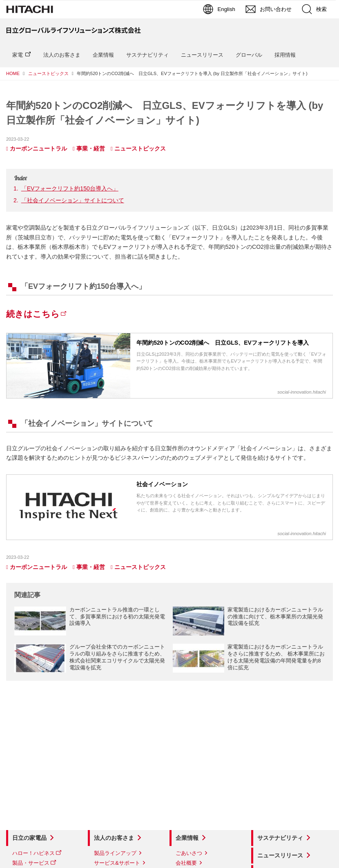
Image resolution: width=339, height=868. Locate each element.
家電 (18, 55)
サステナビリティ (147, 55)
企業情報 (103, 55)
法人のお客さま (62, 55)
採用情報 (285, 55)
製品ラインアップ (115, 853)
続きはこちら (33, 314)
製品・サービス (31, 863)
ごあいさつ (189, 853)
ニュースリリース (202, 55)
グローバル (249, 55)
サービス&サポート (117, 863)
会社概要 (186, 863)
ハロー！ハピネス (33, 853)
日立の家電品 (29, 838)
